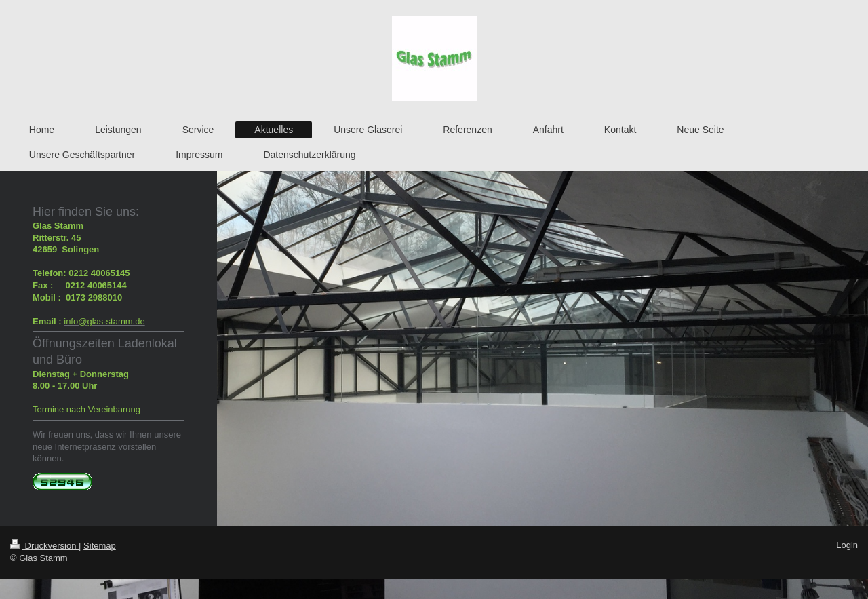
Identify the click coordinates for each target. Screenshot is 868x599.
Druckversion (44, 546)
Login (847, 545)
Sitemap (100, 546)
